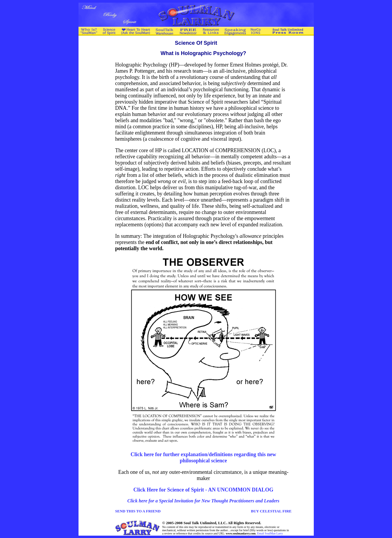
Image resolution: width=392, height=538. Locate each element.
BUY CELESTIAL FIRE (271, 511)
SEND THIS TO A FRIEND (138, 511)
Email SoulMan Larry (270, 533)
